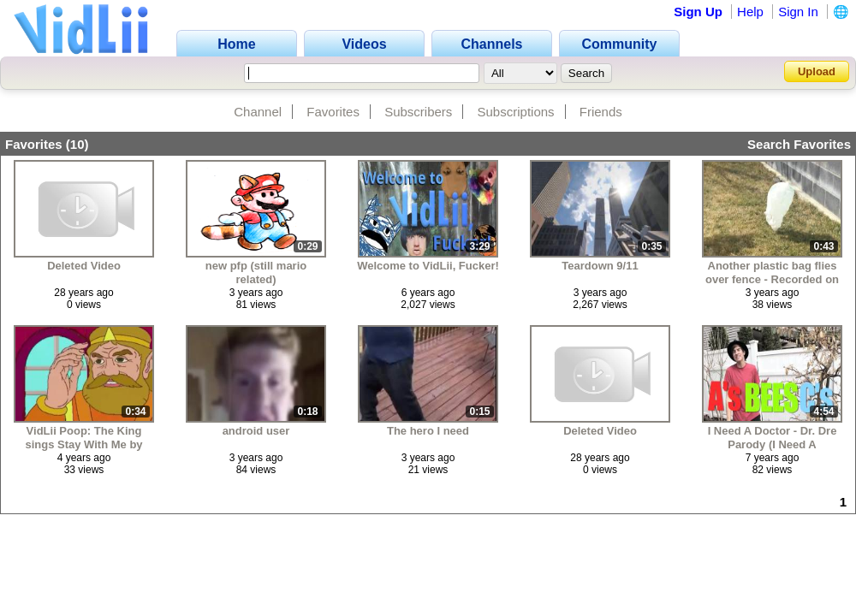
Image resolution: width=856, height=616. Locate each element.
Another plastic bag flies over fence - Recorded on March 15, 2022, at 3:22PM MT (772, 272)
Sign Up (698, 12)
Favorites (333, 112)
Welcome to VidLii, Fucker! (428, 266)
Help (750, 12)
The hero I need (428, 431)
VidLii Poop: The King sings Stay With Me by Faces (83, 438)
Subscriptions (516, 112)
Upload (817, 71)
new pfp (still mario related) (256, 272)
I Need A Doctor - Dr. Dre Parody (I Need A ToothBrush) (773, 438)
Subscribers (418, 112)
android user (256, 431)
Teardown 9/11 (600, 266)
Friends (601, 112)
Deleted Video (84, 266)
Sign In (798, 12)
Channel (258, 112)
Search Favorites (799, 144)
